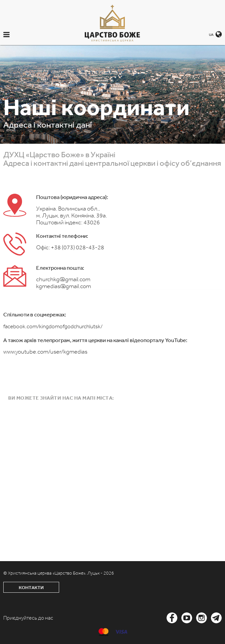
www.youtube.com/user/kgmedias (45, 352)
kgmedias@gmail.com (64, 286)
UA (211, 35)
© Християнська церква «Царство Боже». (45, 573)
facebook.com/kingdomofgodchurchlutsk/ (53, 326)
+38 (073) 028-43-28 (78, 247)
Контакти (31, 588)
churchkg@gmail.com (63, 279)
